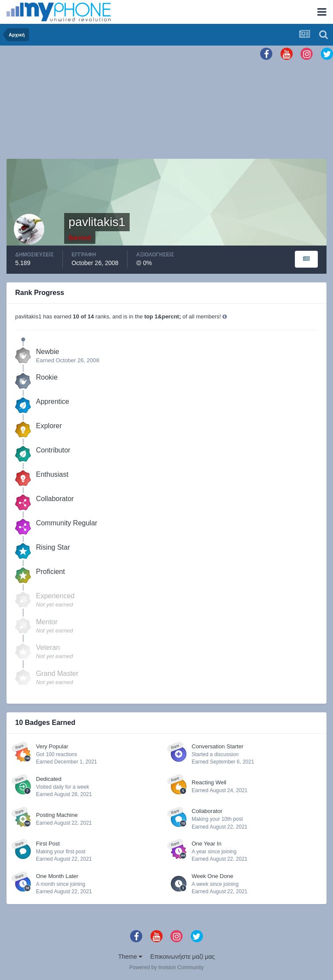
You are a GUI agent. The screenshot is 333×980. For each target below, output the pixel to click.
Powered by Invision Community (166, 967)
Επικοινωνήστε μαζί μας (183, 957)
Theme (130, 957)
